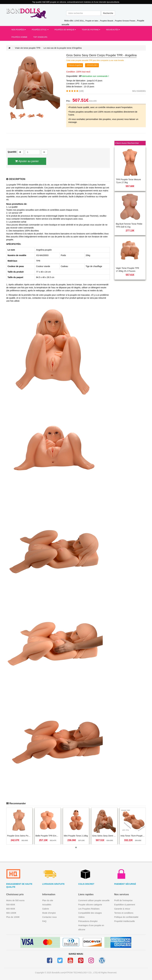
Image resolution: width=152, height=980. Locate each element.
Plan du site (48, 900)
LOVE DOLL (79, 21)
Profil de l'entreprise (123, 900)
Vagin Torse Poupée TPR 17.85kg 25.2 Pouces (128, 270)
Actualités (47, 905)
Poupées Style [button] (40, 30)
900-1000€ (11, 913)
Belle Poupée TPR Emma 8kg (48, 836)
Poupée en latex (92, 21)
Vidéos (81, 917)
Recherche (108, 13)
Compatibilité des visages (90, 913)
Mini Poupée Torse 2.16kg (76, 836)
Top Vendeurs (40, 37)
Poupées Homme (19, 37)
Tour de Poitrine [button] (91, 30)
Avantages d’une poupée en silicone (91, 927)
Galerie (46, 909)
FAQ (44, 921)
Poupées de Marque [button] (65, 30)
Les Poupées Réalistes (89, 909)
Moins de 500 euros (15, 900)
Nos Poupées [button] (19, 30)
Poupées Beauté (107, 21)
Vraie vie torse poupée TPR (28, 48)
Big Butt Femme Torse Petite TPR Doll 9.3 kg (129, 225)
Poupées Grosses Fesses (125, 21)
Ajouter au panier (29, 161)
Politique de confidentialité (126, 917)
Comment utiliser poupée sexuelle (94, 900)
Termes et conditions (124, 913)
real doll (46, 2)
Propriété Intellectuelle (125, 921)
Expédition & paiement (125, 905)
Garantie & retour (122, 909)
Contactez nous (50, 917)
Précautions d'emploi (88, 921)
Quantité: (12, 152)
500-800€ (11, 905)
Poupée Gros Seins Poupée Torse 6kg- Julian (19, 836)
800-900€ (11, 909)
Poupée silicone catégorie (90, 905)
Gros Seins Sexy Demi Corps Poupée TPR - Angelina (104, 836)
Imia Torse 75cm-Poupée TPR (133, 836)
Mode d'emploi (49, 913)
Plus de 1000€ (13, 917)
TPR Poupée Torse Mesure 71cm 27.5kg (128, 181)
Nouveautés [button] (113, 30)
